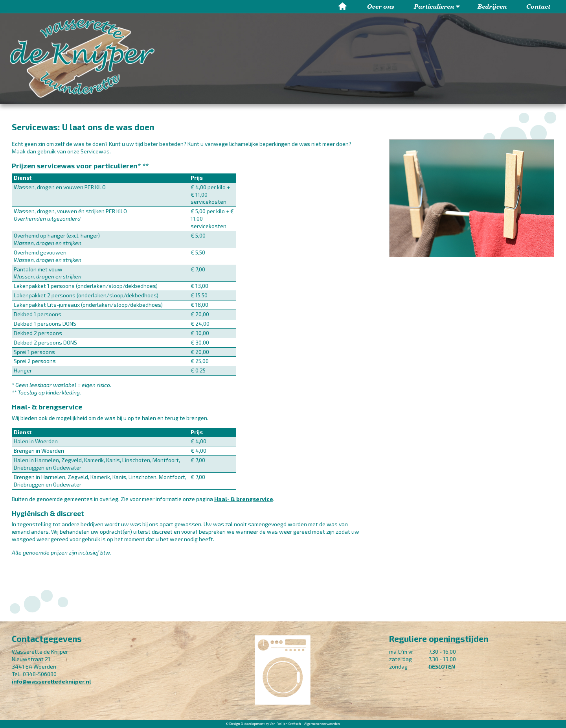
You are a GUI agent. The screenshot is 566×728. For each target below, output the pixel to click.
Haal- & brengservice (244, 499)
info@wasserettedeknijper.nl (51, 681)
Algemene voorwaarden (322, 724)
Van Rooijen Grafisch (285, 724)
